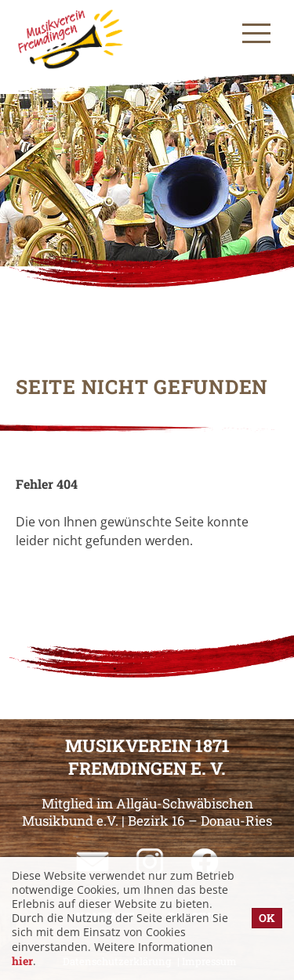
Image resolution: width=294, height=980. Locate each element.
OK (267, 918)
